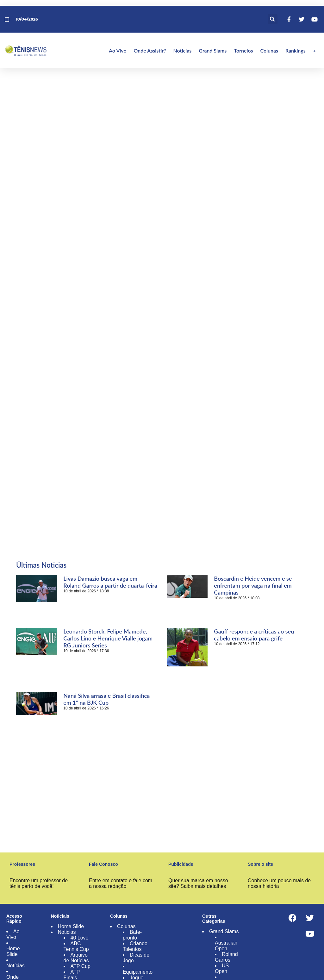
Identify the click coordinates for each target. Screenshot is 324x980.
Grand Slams (213, 50)
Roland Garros (226, 957)
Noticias (182, 50)
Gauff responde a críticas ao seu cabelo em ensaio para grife (254, 635)
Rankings (296, 50)
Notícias (16, 966)
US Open (222, 968)
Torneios (243, 50)
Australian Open (226, 946)
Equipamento (138, 972)
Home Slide (13, 951)
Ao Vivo (118, 50)
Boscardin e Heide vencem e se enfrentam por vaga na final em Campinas (253, 585)
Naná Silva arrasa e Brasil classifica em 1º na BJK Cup (106, 699)
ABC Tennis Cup (76, 946)
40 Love (80, 938)
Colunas (269, 50)
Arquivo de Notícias (76, 958)
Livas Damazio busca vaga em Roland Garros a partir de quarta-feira (110, 582)
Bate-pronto (132, 935)
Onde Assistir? (150, 50)
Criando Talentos (135, 946)
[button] (273, 19)
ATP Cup (81, 966)
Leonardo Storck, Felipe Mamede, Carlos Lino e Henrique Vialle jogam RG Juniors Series (108, 638)
